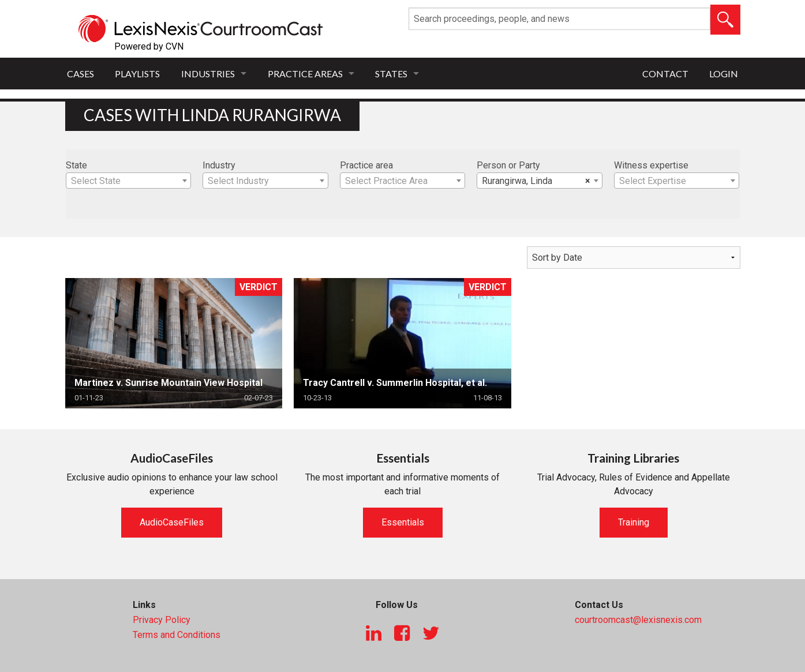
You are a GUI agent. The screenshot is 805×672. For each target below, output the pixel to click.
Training (634, 522)
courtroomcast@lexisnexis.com (638, 620)
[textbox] (129, 181)
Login (724, 74)
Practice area (366, 165)
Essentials (403, 522)
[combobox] (129, 181)
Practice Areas (305, 74)
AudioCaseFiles (172, 522)
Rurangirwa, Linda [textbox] (536, 181)
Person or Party (508, 165)
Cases (80, 74)
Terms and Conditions (177, 635)
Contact (665, 74)
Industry (219, 165)
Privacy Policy (162, 620)
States (391, 74)
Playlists (137, 74)
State (76, 165)
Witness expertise (651, 165)
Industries (208, 74)
